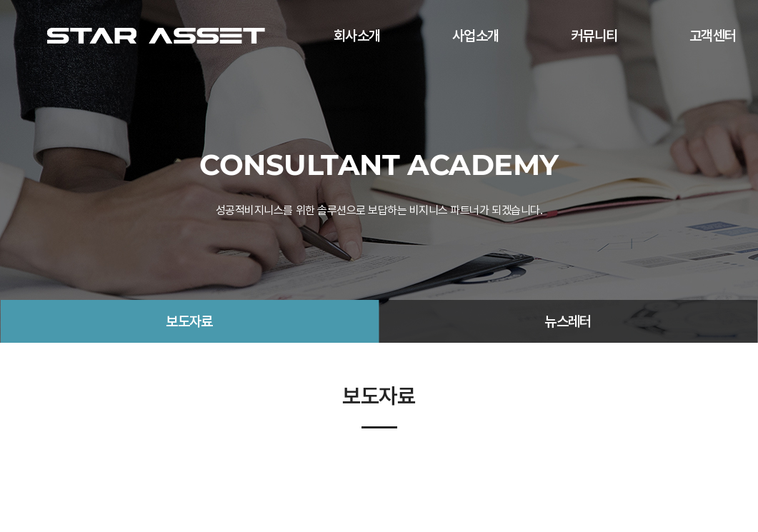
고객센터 (713, 36)
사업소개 (476, 36)
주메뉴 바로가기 (0, 0)
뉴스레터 (568, 321)
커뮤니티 (594, 36)
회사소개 (357, 36)
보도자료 (189, 321)
